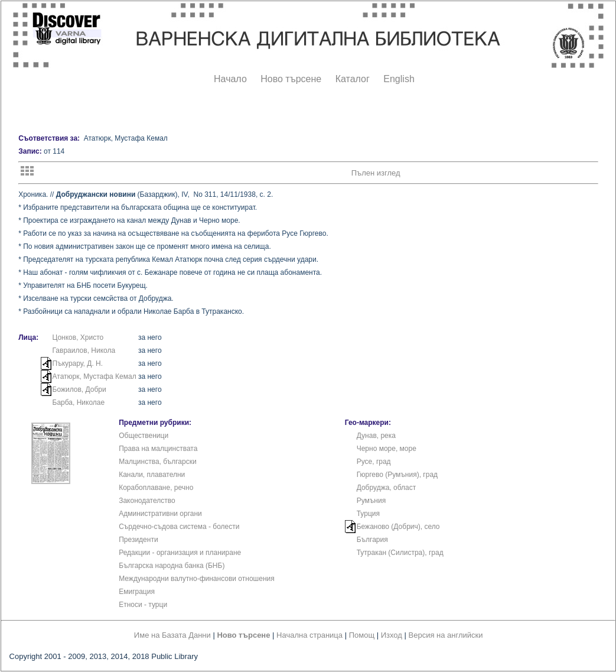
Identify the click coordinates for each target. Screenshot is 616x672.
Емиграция (137, 592)
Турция (368, 514)
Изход (392, 635)
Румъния (371, 501)
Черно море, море (387, 449)
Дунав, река (376, 436)
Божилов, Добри (79, 389)
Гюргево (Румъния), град (397, 475)
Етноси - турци (143, 605)
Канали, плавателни (152, 475)
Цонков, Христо (78, 337)
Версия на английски (446, 635)
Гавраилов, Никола (84, 350)
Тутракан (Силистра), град (400, 553)
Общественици (144, 436)
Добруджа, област (387, 488)
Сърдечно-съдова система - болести (179, 527)
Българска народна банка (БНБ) (172, 566)
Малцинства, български (157, 462)
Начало (230, 79)
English (399, 79)
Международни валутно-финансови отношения (197, 579)
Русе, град (374, 462)
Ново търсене (291, 79)
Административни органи (160, 514)
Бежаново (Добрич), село (398, 527)
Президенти (138, 540)
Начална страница (309, 635)
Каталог (353, 79)
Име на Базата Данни (172, 635)
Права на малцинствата (158, 449)
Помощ (362, 635)
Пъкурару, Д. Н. (78, 363)
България (372, 540)
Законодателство (147, 501)
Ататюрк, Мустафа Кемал (94, 376)
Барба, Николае (79, 402)
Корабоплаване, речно (156, 488)
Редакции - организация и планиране (180, 553)
